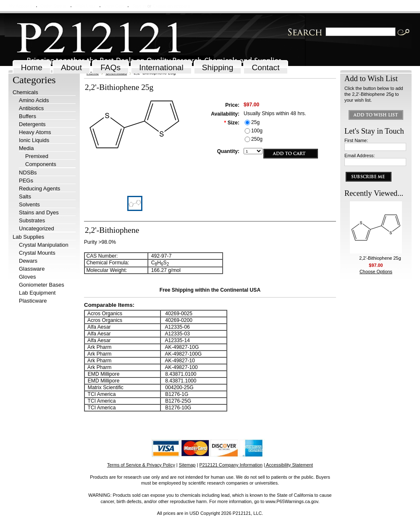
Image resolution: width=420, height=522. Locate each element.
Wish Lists (85, 6)
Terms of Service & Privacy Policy (141, 465)
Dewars (28, 261)
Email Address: (360, 156)
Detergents (32, 124)
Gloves (27, 277)
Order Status (53, 6)
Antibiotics (31, 108)
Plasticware (33, 301)
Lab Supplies (28, 237)
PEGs (26, 181)
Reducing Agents (39, 188)
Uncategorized (37, 228)
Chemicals (25, 92)
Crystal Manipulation (44, 245)
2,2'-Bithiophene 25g (380, 258)
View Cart (114, 6)
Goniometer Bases (42, 285)
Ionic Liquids (34, 140)
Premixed (37, 156)
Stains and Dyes (39, 212)
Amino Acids (34, 100)
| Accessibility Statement (288, 465)
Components (41, 164)
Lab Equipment (37, 293)
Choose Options (376, 272)
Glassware (32, 269)
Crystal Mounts (37, 253)
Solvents (29, 204)
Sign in (139, 6)
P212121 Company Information (231, 465)
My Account (20, 6)
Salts (25, 196)
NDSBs (28, 173)
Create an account (171, 6)
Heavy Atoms (35, 132)
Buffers (28, 116)
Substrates (32, 220)
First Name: (356, 140)
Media (26, 148)
